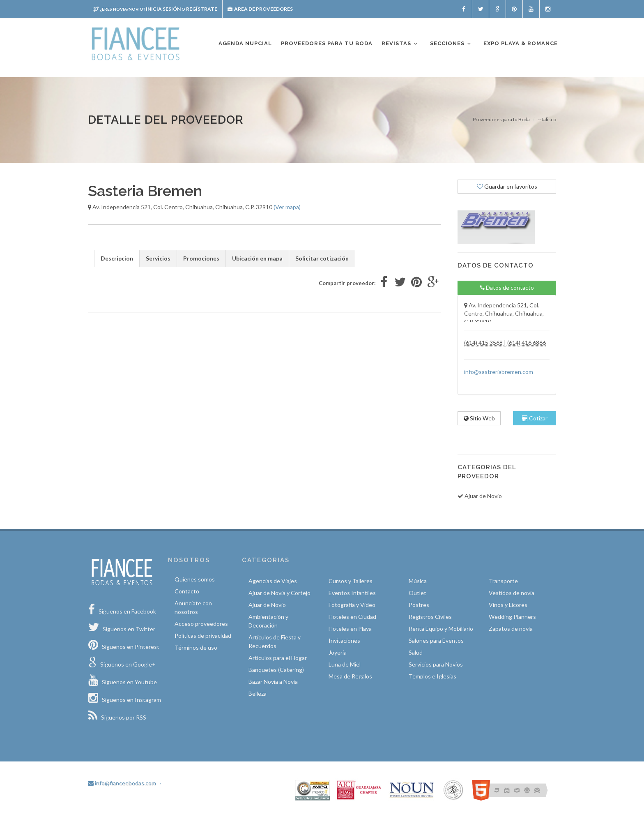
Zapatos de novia (511, 629)
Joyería (338, 652)
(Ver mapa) (287, 207)
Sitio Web (479, 418)
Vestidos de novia (512, 593)
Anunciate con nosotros (193, 607)
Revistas (400, 44)
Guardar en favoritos (507, 186)
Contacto (187, 591)
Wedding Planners (512, 617)
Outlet (417, 593)
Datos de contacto (507, 287)
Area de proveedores (260, 9)
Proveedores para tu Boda (501, 119)
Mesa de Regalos (350, 676)
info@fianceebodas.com (122, 783)
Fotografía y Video (352, 605)
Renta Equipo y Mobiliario (441, 629)
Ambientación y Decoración (268, 621)
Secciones (451, 44)
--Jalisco (547, 119)
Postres (419, 605)
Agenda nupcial (245, 43)
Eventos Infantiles (352, 593)
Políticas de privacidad (203, 636)
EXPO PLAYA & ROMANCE (521, 43)
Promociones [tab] (201, 258)
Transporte (503, 581)
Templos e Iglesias (432, 676)
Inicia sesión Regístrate (155, 9)
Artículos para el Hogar (278, 658)
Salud (416, 652)
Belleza (258, 693)
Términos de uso (196, 647)
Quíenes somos (195, 579)
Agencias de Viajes (273, 581)
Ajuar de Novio (267, 605)
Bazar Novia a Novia (273, 682)
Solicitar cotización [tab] (322, 258)
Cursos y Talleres (351, 581)
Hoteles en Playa (350, 629)
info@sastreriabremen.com (499, 372)
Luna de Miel (345, 664)
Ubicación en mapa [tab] (257, 258)
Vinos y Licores (508, 605)
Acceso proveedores (201, 624)
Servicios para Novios (436, 664)
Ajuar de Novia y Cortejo (279, 593)
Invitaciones (344, 640)
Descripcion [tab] (117, 258)
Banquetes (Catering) (276, 670)
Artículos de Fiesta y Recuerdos (275, 641)
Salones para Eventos (436, 640)
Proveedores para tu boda (327, 43)
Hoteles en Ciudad (352, 617)
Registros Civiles (430, 617)
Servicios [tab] (158, 258)
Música (418, 581)
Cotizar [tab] (535, 418)
